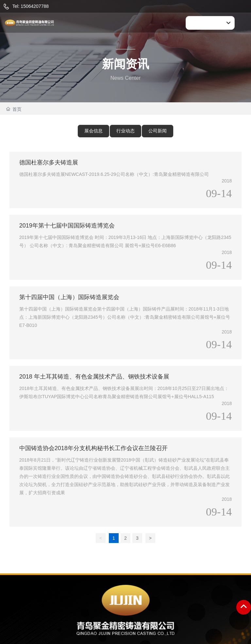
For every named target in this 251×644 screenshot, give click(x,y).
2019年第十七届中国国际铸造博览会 (67, 226)
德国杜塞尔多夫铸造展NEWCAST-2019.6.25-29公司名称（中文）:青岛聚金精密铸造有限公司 (114, 174)
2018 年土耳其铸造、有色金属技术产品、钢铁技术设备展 (94, 377)
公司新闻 (158, 131)
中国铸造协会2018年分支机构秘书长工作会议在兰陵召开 (93, 448)
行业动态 (125, 131)
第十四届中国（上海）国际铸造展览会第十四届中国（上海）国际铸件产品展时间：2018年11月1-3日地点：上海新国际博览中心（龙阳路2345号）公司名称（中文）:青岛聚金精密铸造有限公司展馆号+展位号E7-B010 (125, 317)
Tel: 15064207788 (31, 6)
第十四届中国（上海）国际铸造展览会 (69, 297)
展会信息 (93, 131)
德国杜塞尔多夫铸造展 (49, 162)
